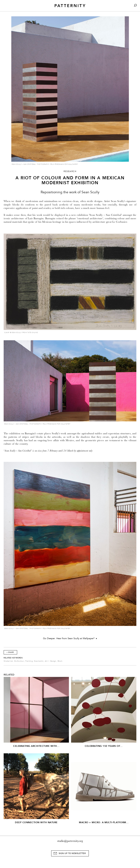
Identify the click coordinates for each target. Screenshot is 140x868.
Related (9, 675)
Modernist (8, 661)
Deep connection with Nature (36, 822)
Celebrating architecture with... (36, 746)
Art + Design (51, 661)
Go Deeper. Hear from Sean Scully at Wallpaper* (70, 638)
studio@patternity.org (70, 841)
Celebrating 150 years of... (104, 746)
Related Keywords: (13, 658)
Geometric (39, 661)
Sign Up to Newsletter (72, 853)
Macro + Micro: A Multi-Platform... (104, 822)
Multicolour (19, 661)
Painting (29, 661)
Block (60, 661)
